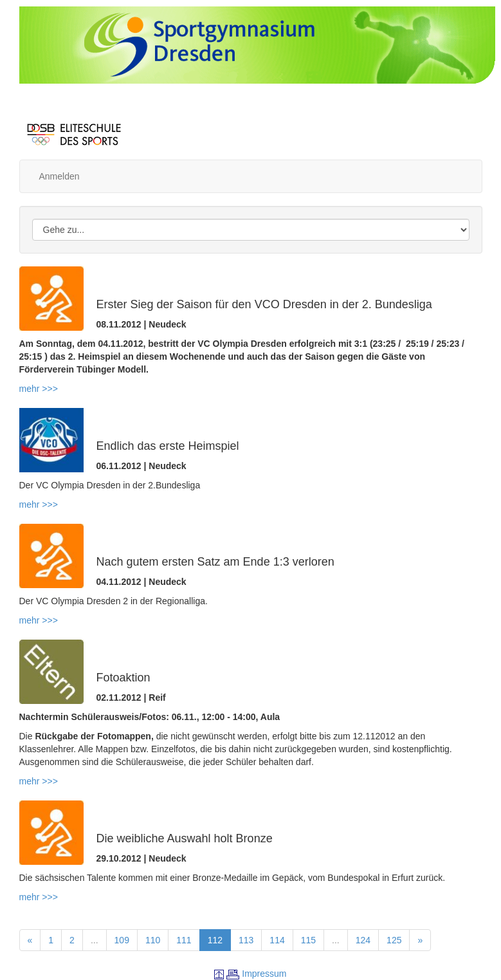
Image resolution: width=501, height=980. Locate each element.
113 (246, 940)
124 (363, 940)
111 (184, 940)
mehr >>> (39, 389)
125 (394, 940)
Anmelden (59, 176)
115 (308, 940)
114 (277, 940)
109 (122, 940)
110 (153, 940)
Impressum (264, 974)
